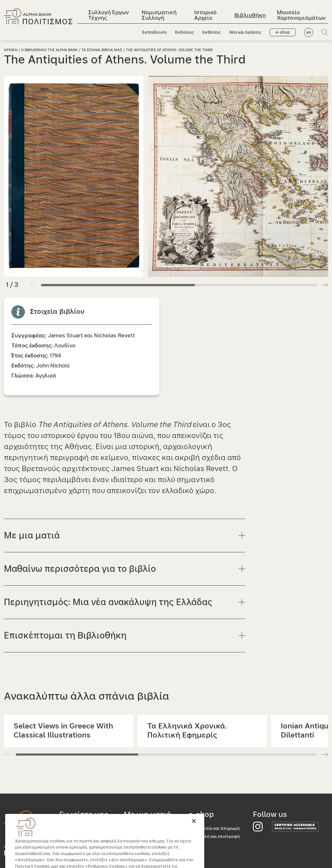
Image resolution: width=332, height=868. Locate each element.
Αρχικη (11, 50)
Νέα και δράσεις (245, 33)
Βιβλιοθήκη (250, 15)
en (309, 33)
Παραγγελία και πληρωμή (214, 829)
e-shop (283, 33)
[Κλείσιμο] (194, 829)
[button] (325, 285)
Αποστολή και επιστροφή (214, 837)
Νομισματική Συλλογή (159, 15)
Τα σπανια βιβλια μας (102, 50)
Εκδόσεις (184, 33)
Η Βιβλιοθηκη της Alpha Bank (49, 50)
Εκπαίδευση (154, 33)
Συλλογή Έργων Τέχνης (108, 15)
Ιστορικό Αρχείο (205, 15)
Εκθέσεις (212, 33)
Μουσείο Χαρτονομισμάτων (301, 15)
